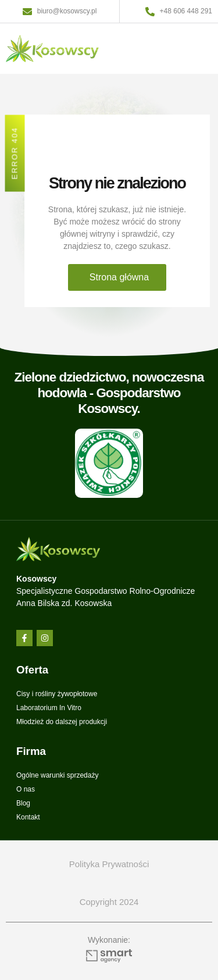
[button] (196, 48)
